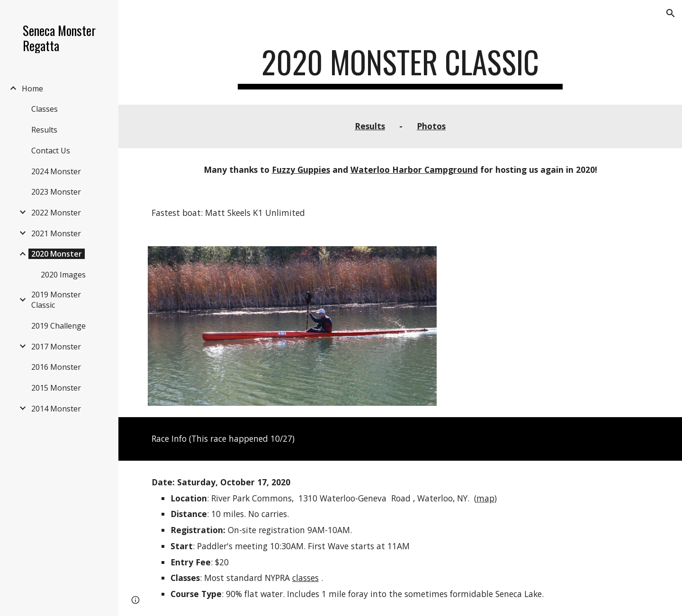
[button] (671, 13)
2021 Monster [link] (56, 233)
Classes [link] (45, 109)
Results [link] (44, 130)
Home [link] (32, 89)
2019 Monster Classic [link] (56, 300)
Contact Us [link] (51, 151)
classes (305, 578)
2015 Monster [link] (56, 388)
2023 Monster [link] (56, 192)
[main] (400, 67)
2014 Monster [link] (56, 409)
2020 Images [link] (63, 275)
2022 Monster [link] (56, 213)
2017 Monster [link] (56, 347)
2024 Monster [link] (56, 171)
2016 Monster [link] (56, 367)
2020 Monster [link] (57, 254)
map (485, 498)
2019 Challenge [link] (58, 326)
